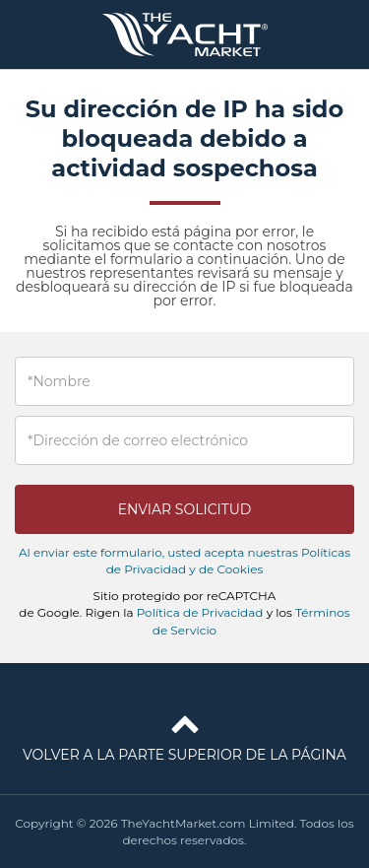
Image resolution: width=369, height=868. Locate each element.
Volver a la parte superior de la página (184, 734)
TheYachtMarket (185, 34)
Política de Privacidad (200, 612)
